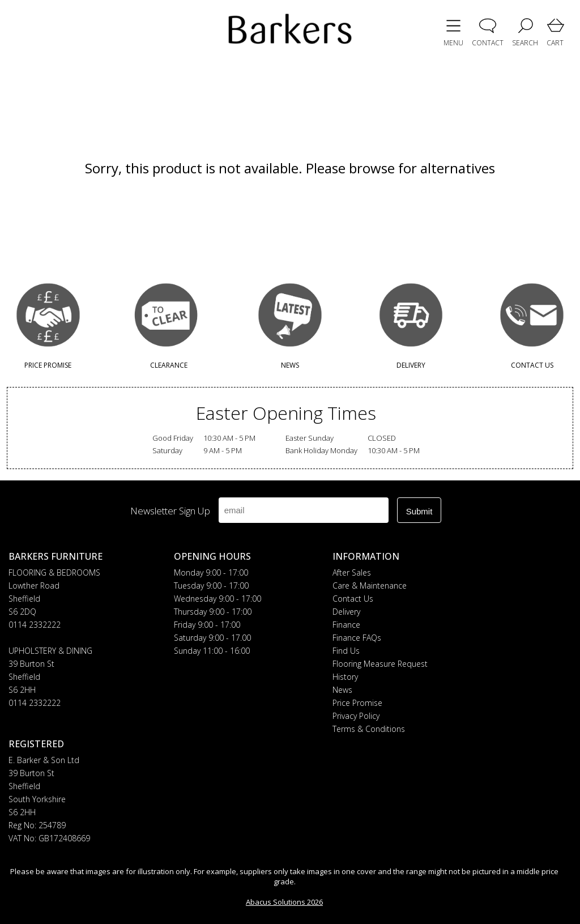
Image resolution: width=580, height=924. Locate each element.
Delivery (346, 612)
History (345, 677)
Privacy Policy (356, 716)
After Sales (352, 572)
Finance (346, 625)
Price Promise (357, 703)
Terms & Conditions (369, 729)
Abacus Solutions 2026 (284, 902)
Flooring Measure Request (380, 664)
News (342, 690)
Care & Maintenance (370, 586)
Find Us (346, 651)
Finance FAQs (357, 638)
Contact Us (353, 599)
